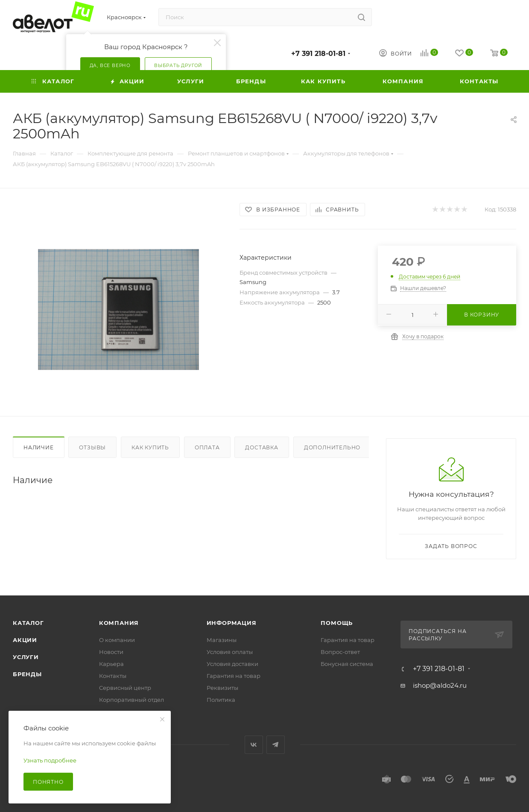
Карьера (111, 664)
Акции (25, 640)
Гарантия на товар (234, 676)
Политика (221, 700)
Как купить (150, 447)
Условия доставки (232, 664)
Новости (111, 652)
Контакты (113, 676)
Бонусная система (347, 664)
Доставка (262, 447)
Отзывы (92, 447)
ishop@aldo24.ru (440, 685)
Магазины (222, 640)
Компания (119, 623)
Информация (232, 623)
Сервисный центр (125, 688)
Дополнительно (332, 447)
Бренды (27, 674)
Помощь (337, 623)
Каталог (28, 623)
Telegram (276, 745)
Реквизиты (222, 688)
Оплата (207, 447)
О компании (117, 640)
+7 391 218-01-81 (318, 54)
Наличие (39, 447)
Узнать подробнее (50, 760)
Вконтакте (254, 745)
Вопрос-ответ (340, 652)
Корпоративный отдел (132, 700)
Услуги (26, 657)
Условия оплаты (230, 652)
